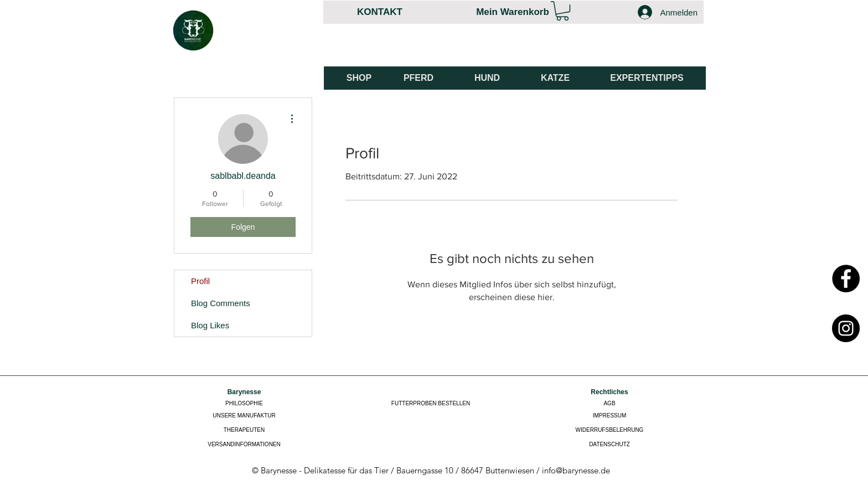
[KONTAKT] (380, 12)
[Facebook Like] (665, 50)
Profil (200, 281)
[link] (562, 11)
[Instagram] (846, 328)
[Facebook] (846, 278)
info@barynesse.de (576, 470)
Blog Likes (210, 325)
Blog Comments (221, 303)
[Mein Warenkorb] (513, 12)
